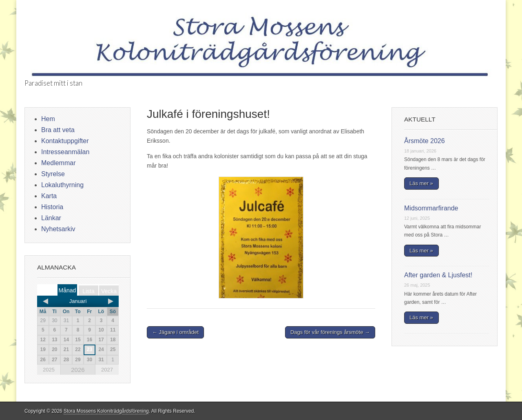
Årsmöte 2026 (425, 141)
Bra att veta (58, 130)
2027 (107, 370)
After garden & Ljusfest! (438, 275)
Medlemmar (58, 163)
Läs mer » (421, 183)
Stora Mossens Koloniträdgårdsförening (106, 411)
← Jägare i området (175, 332)
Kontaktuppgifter (65, 141)
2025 (49, 370)
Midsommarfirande (431, 208)
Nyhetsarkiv (58, 229)
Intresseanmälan (65, 152)
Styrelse (53, 174)
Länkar (51, 218)
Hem (48, 119)
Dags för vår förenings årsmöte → (330, 332)
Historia (52, 207)
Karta (49, 196)
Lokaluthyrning (62, 185)
